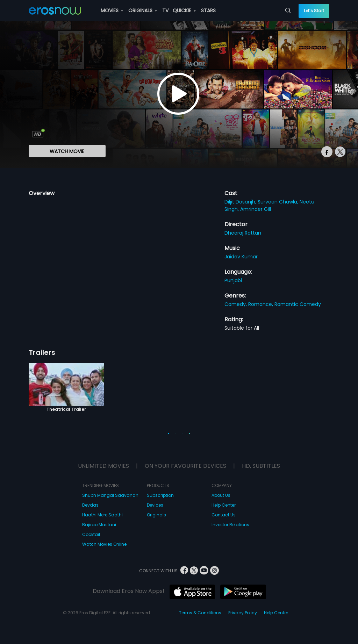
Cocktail (91, 534)
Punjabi (233, 280)
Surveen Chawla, (279, 202)
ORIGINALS (143, 10)
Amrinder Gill (256, 209)
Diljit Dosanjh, (241, 202)
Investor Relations (230, 525)
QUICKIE (184, 10)
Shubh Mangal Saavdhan (110, 495)
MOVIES (112, 10)
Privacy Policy (243, 613)
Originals (156, 515)
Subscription (160, 495)
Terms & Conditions (200, 613)
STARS (208, 10)
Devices (155, 505)
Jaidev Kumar (241, 257)
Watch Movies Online (104, 544)
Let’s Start (314, 11)
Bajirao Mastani (99, 525)
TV (165, 10)
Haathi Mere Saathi (102, 515)
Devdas (90, 505)
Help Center (224, 505)
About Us (221, 495)
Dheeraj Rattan (243, 233)
